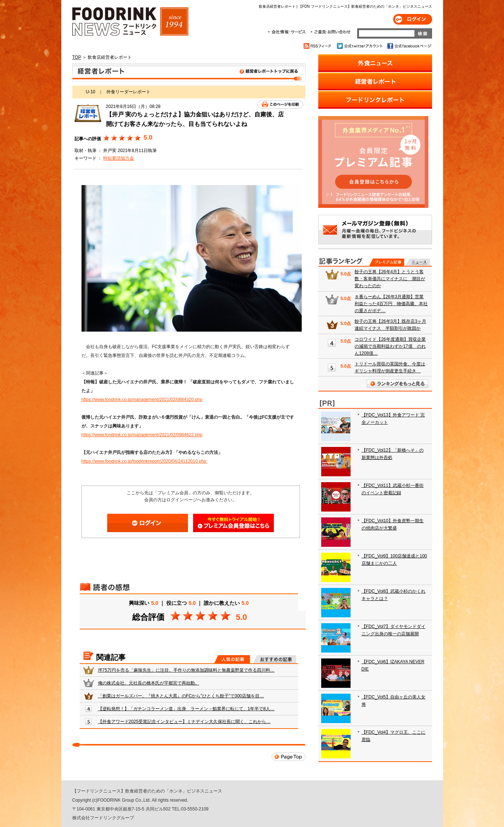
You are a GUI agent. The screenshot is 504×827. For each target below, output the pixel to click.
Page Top (289, 757)
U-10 (91, 92)
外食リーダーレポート (128, 92)
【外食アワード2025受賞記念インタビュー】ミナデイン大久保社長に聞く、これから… (184, 722)
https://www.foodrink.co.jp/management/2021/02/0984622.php (142, 435)
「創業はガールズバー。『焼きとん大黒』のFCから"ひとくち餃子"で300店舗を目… (181, 696)
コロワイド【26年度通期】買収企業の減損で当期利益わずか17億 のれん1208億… (390, 346)
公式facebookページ (409, 46)
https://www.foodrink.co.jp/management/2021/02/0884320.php (142, 400)
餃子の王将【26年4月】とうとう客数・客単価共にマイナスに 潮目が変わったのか (390, 279)
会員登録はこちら (233, 523)
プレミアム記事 (387, 262)
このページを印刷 (280, 104)
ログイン (413, 19)
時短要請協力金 (119, 158)
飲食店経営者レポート (189, 73)
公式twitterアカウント (360, 46)
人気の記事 (232, 659)
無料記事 (418, 262)
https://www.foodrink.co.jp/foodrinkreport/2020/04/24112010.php (145, 461)
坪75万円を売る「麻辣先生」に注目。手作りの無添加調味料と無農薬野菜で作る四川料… (186, 670)
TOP (77, 57)
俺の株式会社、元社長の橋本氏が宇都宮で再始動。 (149, 683)
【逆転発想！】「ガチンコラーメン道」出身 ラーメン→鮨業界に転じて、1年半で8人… (186, 709)
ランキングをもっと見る (398, 384)
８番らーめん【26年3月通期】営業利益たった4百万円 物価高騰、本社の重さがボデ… (391, 304)
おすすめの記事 (275, 659)
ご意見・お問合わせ (331, 32)
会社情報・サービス (288, 32)
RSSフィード (318, 46)
